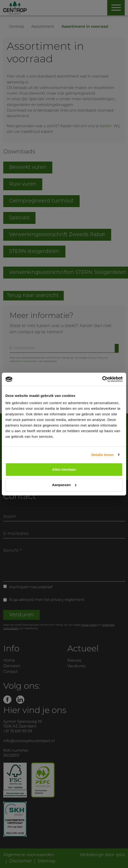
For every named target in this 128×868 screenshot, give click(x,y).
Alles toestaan (64, 469)
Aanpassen (64, 485)
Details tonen (102, 455)
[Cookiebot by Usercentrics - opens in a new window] (102, 379)
